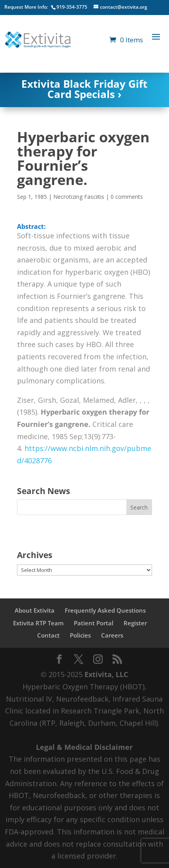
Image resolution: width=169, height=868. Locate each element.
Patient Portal (94, 623)
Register (135, 623)
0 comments (127, 197)
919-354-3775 (72, 7)
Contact (48, 635)
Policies (80, 635)
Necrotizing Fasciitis (79, 197)
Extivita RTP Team (38, 623)
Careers (112, 635)
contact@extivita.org (124, 7)
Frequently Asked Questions (105, 610)
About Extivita (35, 610)
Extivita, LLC (106, 674)
